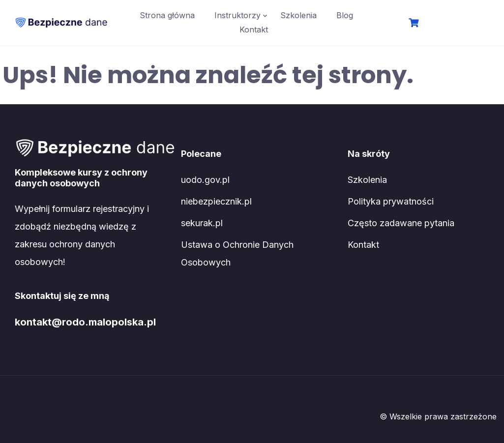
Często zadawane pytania (401, 223)
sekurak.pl (202, 223)
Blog (345, 15)
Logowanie (455, 24)
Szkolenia (298, 15)
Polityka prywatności (391, 201)
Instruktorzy (237, 15)
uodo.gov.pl (205, 180)
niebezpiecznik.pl (216, 201)
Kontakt (254, 30)
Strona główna (167, 15)
